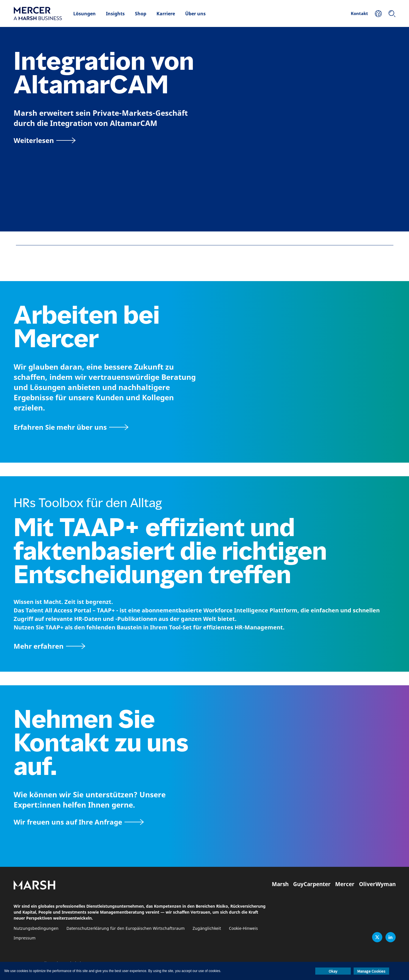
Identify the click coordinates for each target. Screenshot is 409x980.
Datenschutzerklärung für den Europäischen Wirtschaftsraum (126, 929)
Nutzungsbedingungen (36, 929)
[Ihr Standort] (378, 14)
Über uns (195, 14)
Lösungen (84, 14)
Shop (141, 14)
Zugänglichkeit (207, 929)
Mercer (345, 884)
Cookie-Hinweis (243, 929)
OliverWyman (377, 884)
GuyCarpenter (312, 884)
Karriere (166, 14)
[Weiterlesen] (45, 140)
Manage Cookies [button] (371, 971)
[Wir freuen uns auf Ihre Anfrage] (79, 822)
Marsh (280, 884)
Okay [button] (333, 971)
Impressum (25, 938)
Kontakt (359, 13)
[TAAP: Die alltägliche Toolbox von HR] (204, 646)
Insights (115, 14)
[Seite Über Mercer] (71, 427)
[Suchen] (392, 14)
